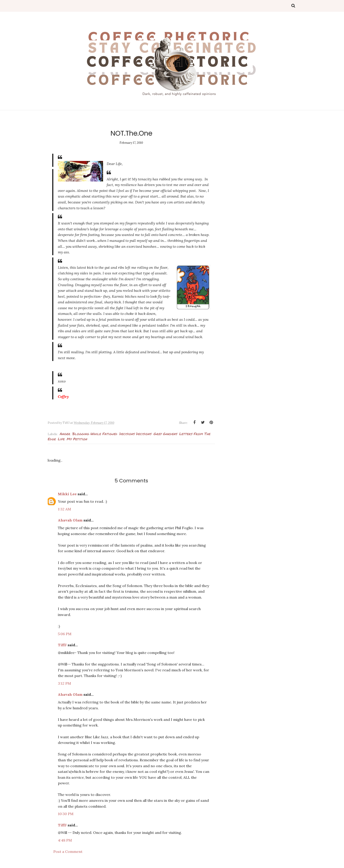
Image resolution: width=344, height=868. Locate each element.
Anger (65, 434)
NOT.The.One (131, 133)
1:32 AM (64, 509)
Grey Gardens (165, 434)
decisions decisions (135, 434)
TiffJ (62, 645)
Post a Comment (68, 851)
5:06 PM (65, 634)
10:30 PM (66, 814)
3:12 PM (64, 683)
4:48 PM (65, 840)
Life (61, 439)
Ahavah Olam (70, 520)
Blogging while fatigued (95, 434)
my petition (77, 439)
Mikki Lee (67, 494)
